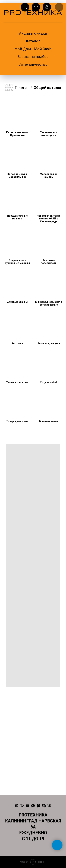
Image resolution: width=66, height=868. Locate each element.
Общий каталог (48, 88)
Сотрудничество (33, 64)
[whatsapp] (33, 806)
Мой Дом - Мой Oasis (33, 49)
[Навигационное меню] (59, 7)
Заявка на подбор (33, 57)
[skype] (44, 806)
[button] (25, 7)
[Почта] (28, 806)
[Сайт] (17, 806)
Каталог (33, 41)
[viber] (38, 806)
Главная (17, 88)
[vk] (49, 806)
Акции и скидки (33, 33)
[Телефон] (22, 806)
